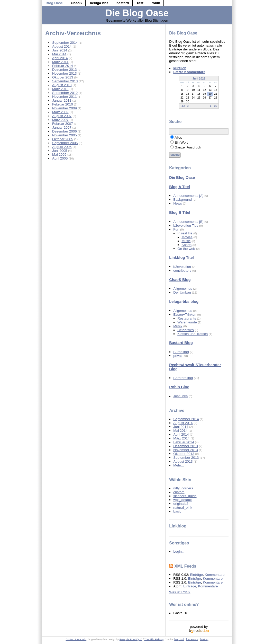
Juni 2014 (60, 50)
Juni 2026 (199, 78)
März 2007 (60, 120)
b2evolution (182, 267)
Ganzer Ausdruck (188, 147)
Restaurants (187, 318)
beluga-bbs (99, 3)
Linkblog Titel (181, 258)
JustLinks (180, 396)
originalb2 (181, 504)
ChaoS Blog (180, 280)
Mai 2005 (59, 155)
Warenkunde (187, 322)
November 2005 (65, 135)
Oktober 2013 (63, 77)
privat (177, 356)
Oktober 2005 (63, 139)
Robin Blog (179, 387)
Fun (176, 229)
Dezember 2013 (65, 70)
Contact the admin (76, 639)
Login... (179, 552)
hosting (204, 639)
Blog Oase (54, 3)
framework (192, 639)
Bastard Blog (181, 343)
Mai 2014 (59, 54)
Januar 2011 (62, 100)
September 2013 (65, 81)
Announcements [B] (188, 222)
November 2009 (65, 108)
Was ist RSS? (180, 592)
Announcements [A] (188, 196)
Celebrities (185, 330)
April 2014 (60, 58)
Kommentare (215, 575)
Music (186, 241)
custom (179, 492)
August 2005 (62, 147)
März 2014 (60, 62)
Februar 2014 (63, 66)
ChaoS (76, 3)
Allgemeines (183, 289)
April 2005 (60, 158)
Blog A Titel (180, 187)
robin (156, 3)
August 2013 (62, 85)
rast (140, 3)
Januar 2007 (62, 127)
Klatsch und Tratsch (193, 334)
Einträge (196, 575)
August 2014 (62, 46)
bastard (123, 3)
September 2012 (65, 93)
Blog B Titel (180, 213)
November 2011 (65, 97)
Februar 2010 (63, 104)
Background (182, 200)
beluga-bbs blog (184, 302)
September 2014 (65, 43)
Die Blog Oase (137, 13)
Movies (187, 237)
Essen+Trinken (185, 315)
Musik (178, 326)
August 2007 (62, 116)
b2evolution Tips (186, 226)
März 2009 (60, 112)
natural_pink (183, 508)
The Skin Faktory (154, 639)
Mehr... (179, 465)
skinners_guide (185, 496)
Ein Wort (181, 142)
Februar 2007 (63, 124)
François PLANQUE (131, 639)
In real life (185, 233)
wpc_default (182, 500)
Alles (178, 138)
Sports (186, 245)
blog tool (179, 639)
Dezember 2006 (65, 131)
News (178, 203)
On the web (186, 249)
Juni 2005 (60, 151)
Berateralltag (183, 378)
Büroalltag (181, 352)
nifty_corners (183, 488)
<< (183, 106)
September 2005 (65, 143)
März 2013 (60, 89)
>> (216, 106)
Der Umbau (182, 292)
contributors (182, 271)
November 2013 (65, 73)
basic (177, 511)
